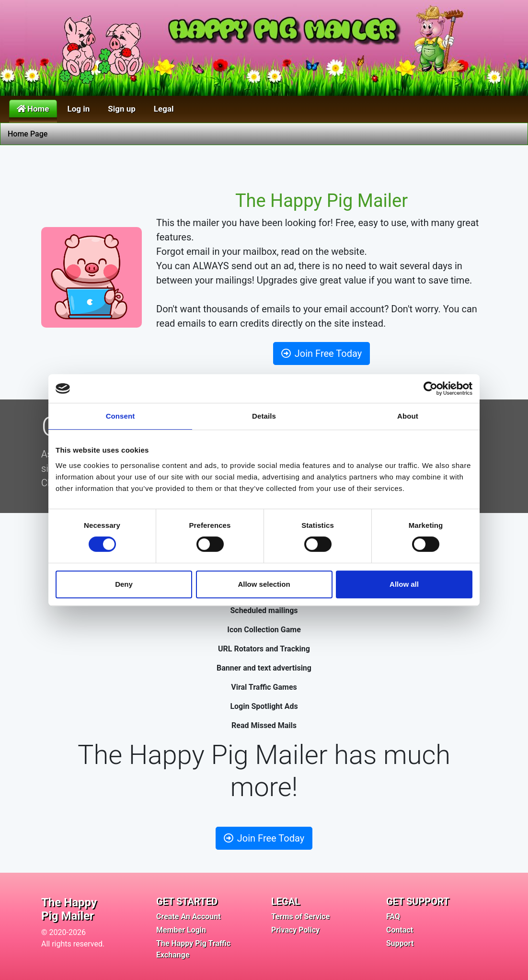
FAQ (393, 917)
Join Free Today (321, 353)
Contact (400, 930)
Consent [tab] (121, 416)
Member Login (181, 930)
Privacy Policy (295, 930)
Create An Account (189, 917)
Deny (124, 584)
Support (400, 943)
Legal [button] (164, 109)
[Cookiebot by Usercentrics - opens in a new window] (430, 388)
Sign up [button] (122, 109)
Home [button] (33, 109)
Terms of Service (300, 917)
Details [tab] (264, 416)
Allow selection (264, 584)
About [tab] (408, 416)
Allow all (404, 584)
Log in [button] (79, 109)
